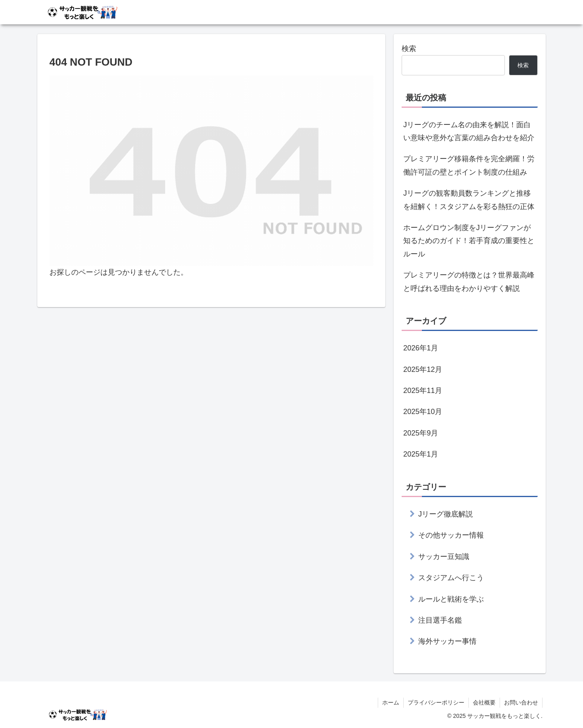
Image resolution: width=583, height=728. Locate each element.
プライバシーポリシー (436, 702)
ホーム (391, 702)
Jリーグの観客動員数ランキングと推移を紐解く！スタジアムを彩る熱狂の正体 (469, 200)
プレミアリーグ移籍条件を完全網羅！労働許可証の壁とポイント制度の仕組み (469, 165)
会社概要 (484, 702)
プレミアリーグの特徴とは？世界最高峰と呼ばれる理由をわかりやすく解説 (469, 282)
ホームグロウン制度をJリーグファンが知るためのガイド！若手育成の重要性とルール (469, 241)
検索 (409, 49)
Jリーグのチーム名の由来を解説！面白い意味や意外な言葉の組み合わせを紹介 (469, 131)
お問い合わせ (521, 702)
